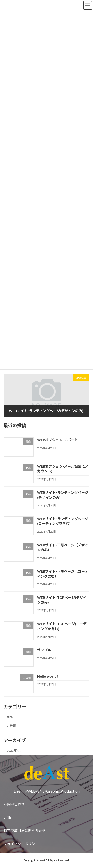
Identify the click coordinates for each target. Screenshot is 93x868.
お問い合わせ (14, 804)
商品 (10, 717)
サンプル (44, 650)
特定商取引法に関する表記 (25, 831)
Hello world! (47, 676)
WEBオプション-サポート (58, 440)
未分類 (11, 726)
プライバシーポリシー (21, 844)
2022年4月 (14, 751)
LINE (7, 817)
